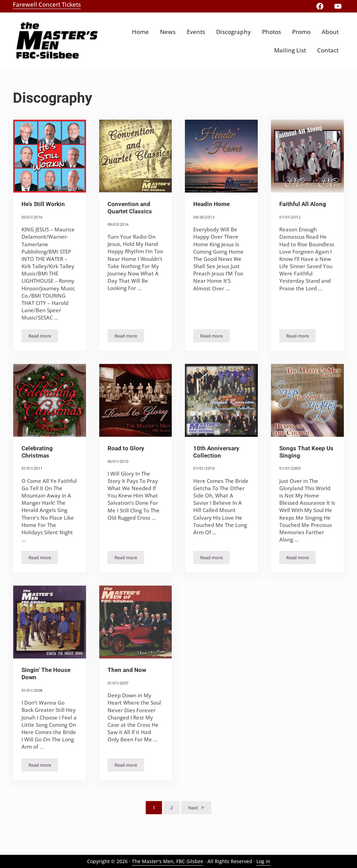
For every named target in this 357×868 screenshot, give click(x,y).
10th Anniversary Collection (216, 452)
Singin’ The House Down (46, 674)
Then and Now (127, 670)
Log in (263, 861)
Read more (43, 337)
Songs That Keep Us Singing (306, 452)
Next (193, 808)
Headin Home (211, 204)
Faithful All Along (303, 204)
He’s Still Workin (43, 204)
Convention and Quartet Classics (130, 208)
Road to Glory (126, 448)
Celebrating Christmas (37, 452)
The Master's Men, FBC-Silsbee (168, 861)
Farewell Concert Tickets (47, 4)
